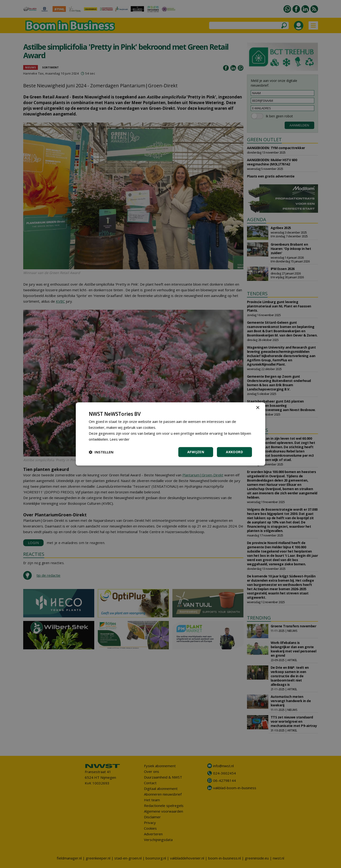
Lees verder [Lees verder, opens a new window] (120, 439)
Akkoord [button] (234, 452)
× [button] (258, 408)
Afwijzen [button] (196, 452)
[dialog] (170, 434)
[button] (101, 452)
